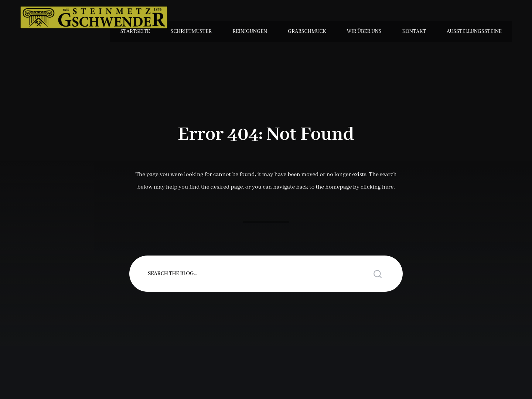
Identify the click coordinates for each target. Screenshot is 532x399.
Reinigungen (250, 31)
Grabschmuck (307, 31)
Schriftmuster (191, 31)
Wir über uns (364, 31)
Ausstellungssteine (474, 31)
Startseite (135, 31)
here (388, 187)
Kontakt (414, 31)
